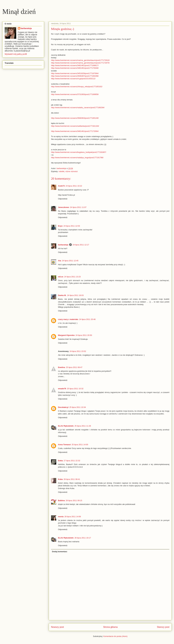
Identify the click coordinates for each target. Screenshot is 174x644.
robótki (62, 171)
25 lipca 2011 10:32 (75, 389)
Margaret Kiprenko (66, 335)
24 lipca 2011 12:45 (70, 261)
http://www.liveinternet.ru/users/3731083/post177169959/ (75, 94)
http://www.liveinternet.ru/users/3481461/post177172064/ (75, 131)
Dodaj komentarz (60, 552)
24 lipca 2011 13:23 (72, 277)
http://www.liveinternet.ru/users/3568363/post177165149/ (75, 118)
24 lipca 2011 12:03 (72, 226)
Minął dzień (19, 11)
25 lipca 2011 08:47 (74, 367)
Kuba (60, 479)
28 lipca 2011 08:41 (72, 479)
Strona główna (110, 627)
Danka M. (62, 295)
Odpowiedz (63, 199)
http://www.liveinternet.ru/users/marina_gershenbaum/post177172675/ (80, 63)
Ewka (60, 461)
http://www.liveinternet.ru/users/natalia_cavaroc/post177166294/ (78, 108)
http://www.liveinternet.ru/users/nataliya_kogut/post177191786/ (77, 158)
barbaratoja (63, 245)
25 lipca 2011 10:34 (78, 407)
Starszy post (163, 627)
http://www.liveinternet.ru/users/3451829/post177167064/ (75, 73)
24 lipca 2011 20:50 (84, 335)
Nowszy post (57, 627)
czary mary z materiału (68, 319)
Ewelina (61, 367)
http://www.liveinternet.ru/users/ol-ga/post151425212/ (73, 79)
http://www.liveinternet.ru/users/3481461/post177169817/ (75, 65)
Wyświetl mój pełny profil (16, 54)
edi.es (61, 277)
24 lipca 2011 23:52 (78, 351)
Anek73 (61, 186)
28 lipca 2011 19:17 (83, 538)
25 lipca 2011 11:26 (83, 426)
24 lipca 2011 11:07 (78, 207)
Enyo (60, 226)
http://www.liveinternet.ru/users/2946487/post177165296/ (75, 76)
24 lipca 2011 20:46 (87, 319)
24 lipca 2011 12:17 (81, 245)
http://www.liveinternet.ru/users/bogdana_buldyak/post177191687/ (79, 152)
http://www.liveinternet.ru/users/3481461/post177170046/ (75, 68)
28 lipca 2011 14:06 (73, 517)
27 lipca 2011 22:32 (72, 461)
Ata (60, 261)
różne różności (72, 171)
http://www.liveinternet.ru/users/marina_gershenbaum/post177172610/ (80, 60)
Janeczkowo (64, 207)
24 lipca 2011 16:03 (75, 295)
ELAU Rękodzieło (66, 426)
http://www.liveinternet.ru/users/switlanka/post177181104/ (75, 126)
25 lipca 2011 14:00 (80, 445)
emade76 (62, 389)
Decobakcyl (63, 407)
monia (61, 517)
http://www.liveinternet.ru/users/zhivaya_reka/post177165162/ (77, 87)
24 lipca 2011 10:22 (74, 186)
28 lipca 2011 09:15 (74, 500)
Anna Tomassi (64, 445)
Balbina (61, 500)
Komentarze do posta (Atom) (115, 636)
